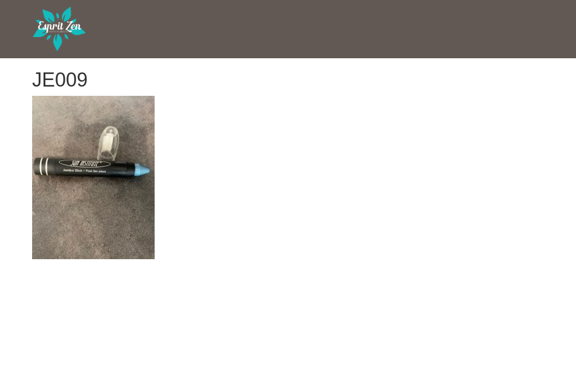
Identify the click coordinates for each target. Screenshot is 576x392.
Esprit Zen (59, 29)
